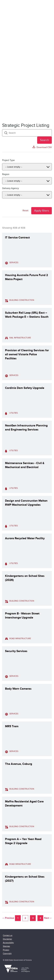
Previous (10, 918)
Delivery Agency (11, 188)
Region (6, 174)
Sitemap (6, 946)
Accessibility (8, 943)
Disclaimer (7, 939)
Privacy (6, 950)
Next (47, 918)
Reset (25, 211)
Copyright (7, 953)
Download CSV (44, 147)
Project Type (8, 160)
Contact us (8, 935)
